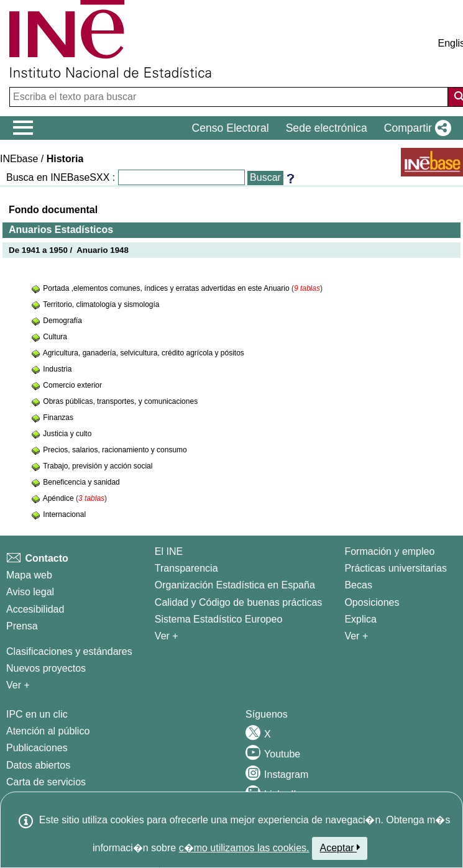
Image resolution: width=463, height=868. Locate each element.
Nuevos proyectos (46, 668)
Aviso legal (30, 592)
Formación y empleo (389, 551)
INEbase (19, 159)
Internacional (64, 514)
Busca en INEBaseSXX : (61, 177)
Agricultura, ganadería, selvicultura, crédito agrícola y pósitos (144, 353)
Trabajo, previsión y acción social (98, 466)
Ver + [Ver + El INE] (167, 636)
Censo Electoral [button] (230, 128)
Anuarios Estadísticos (61, 230)
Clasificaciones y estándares (69, 651)
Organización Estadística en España (235, 585)
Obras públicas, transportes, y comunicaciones (120, 401)
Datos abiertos (38, 765)
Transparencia (186, 568)
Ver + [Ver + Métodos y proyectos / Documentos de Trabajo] (18, 685)
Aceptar (340, 847)
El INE (169, 551)
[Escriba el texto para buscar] (230, 97)
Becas (358, 585)
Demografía (62, 321)
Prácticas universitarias (396, 568)
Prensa (22, 626)
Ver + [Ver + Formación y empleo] (356, 636)
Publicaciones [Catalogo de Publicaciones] (37, 748)
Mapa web (29, 575)
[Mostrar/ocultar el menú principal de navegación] (23, 128)
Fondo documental (53, 210)
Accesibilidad (35, 609)
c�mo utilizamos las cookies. (244, 848)
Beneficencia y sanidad (81, 482)
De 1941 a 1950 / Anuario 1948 (69, 250)
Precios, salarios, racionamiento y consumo (115, 450)
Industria (57, 369)
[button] (415, 128)
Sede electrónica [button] (327, 128)
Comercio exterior (72, 385)
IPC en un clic (37, 714)
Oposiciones (372, 602)
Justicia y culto (67, 434)
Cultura (55, 337)
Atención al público (48, 731)
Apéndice (59, 498)
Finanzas (58, 418)
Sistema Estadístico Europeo (218, 619)
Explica (360, 619)
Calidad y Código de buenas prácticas (239, 602)
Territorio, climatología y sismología (101, 304)
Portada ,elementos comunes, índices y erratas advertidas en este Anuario (167, 288)
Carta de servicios (46, 782)
